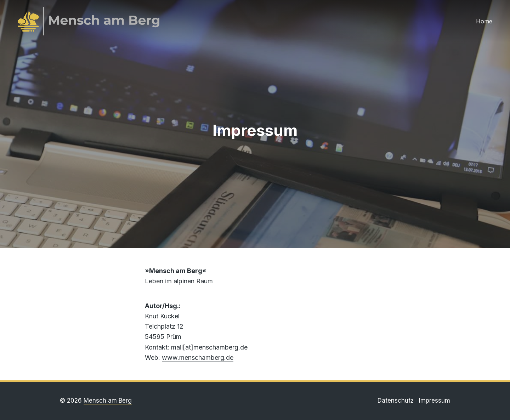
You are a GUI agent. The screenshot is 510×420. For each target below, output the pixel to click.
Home (484, 21)
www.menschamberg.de (198, 357)
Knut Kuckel (162, 316)
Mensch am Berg (108, 401)
